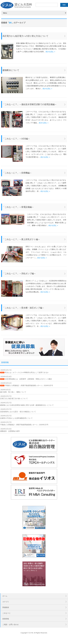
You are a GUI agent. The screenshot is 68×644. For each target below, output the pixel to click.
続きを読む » (50, 52)
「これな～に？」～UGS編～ (16, 139)
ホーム (5, 596)
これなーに (6, 613)
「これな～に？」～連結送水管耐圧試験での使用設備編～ (30, 104)
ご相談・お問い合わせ (11, 624)
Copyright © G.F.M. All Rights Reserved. (34, 633)
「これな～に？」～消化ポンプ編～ (19, 274)
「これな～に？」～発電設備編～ (18, 207)
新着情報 (5, 362)
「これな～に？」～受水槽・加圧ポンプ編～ (23, 308)
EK (10, 23)
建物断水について (11, 70)
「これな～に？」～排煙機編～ (17, 173)
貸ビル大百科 (16, 5)
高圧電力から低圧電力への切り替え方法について (25, 36)
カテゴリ (6, 602)
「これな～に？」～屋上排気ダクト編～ (21, 239)
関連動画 (6, 607)
